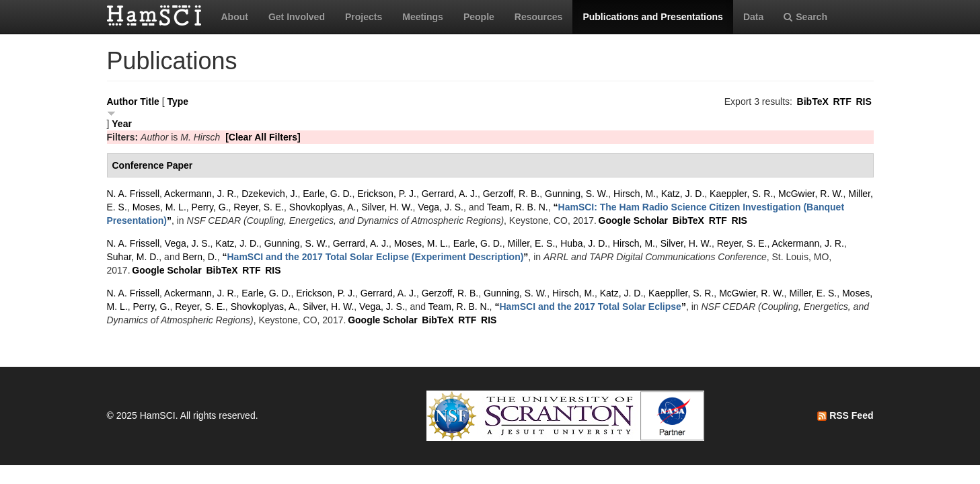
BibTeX (813, 102)
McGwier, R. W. (811, 194)
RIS (863, 102)
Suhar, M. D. (133, 257)
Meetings (423, 17)
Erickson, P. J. (387, 194)
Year (122, 124)
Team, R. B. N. (518, 207)
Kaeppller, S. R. (681, 293)
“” (375, 257)
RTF (842, 102)
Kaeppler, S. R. (741, 194)
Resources (539, 17)
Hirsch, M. (635, 194)
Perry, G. (210, 207)
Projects (364, 17)
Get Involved (297, 17)
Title (150, 102)
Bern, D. (199, 257)
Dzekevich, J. (269, 194)
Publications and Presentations (653, 17)
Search (805, 17)
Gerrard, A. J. (450, 194)
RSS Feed (845, 415)
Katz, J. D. (683, 194)
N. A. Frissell (134, 194)
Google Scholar (633, 220)
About (235, 17)
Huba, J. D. (584, 243)
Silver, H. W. (387, 207)
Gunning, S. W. (576, 194)
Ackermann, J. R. (200, 194)
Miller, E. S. (532, 243)
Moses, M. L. (159, 207)
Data (753, 17)
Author (122, 102)
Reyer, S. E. (259, 207)
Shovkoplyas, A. (323, 207)
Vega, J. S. (441, 207)
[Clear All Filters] (263, 137)
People (479, 17)
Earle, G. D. (327, 194)
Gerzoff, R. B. (512, 194)
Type (178, 102)
